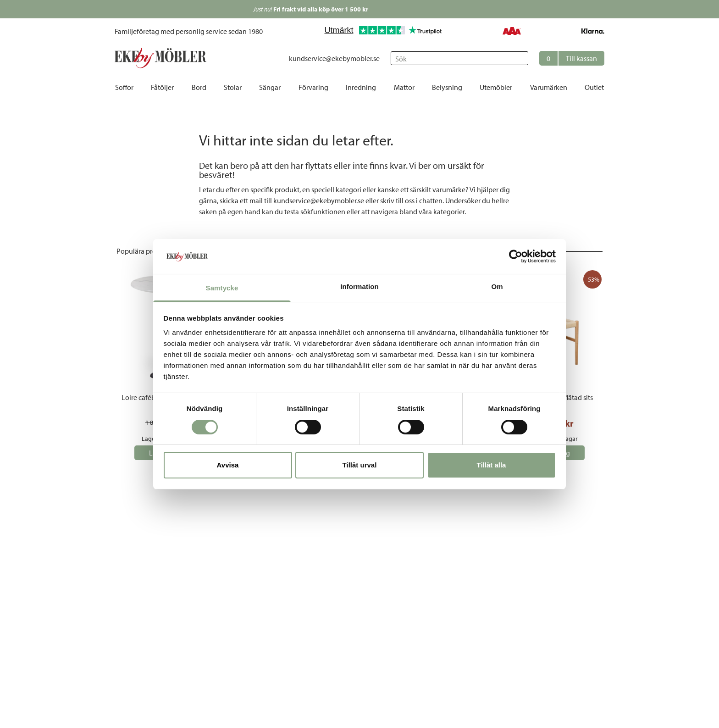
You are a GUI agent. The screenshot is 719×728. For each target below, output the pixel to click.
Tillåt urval (360, 465)
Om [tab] (497, 286)
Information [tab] (359, 286)
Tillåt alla (492, 465)
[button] (572, 58)
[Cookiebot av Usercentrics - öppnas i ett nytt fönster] (516, 256)
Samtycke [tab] (222, 288)
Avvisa (228, 465)
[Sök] (459, 58)
